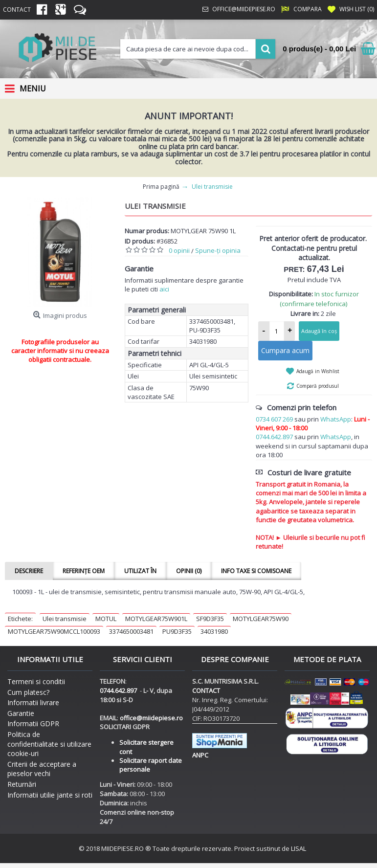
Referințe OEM (84, 571)
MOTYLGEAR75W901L (156, 619)
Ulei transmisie (65, 619)
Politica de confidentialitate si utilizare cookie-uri (49, 744)
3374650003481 (131, 631)
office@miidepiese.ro (151, 718)
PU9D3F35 (177, 631)
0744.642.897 (274, 437)
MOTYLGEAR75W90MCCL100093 (54, 631)
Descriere (29, 571)
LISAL (299, 848)
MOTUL (106, 619)
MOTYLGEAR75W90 (261, 619)
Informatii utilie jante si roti (50, 795)
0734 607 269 (274, 419)
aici (164, 289)
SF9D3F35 (210, 619)
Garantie (21, 713)
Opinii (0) (189, 571)
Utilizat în (140, 571)
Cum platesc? (28, 692)
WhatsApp (336, 419)
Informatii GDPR (33, 723)
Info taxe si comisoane (256, 571)
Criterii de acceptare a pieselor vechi (42, 769)
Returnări (22, 784)
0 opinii (179, 250)
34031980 (214, 631)
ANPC (200, 755)
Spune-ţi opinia (218, 250)
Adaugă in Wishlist (318, 371)
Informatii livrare (33, 702)
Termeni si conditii (36, 681)
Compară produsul (318, 386)
